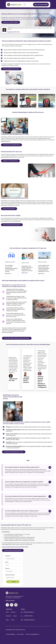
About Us (13, 612)
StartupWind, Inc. (35, 634)
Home (7, 612)
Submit (14, 582)
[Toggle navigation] (25, 5)
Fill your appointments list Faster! (11, 69)
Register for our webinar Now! (10, 161)
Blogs (7, 620)
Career (15, 616)
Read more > (8, 274)
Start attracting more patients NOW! (13, 550)
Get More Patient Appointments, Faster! (14, 452)
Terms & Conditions (11, 634)
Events (13, 620)
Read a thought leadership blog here (12, 225)
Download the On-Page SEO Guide (11, 145)
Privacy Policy (20, 634)
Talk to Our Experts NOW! (41, 5)
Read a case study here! (9, 209)
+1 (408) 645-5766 (28, 616)
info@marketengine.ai (29, 612)
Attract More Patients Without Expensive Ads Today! (17, 338)
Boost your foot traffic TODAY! (11, 22)
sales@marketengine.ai (29, 620)
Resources (9, 616)
